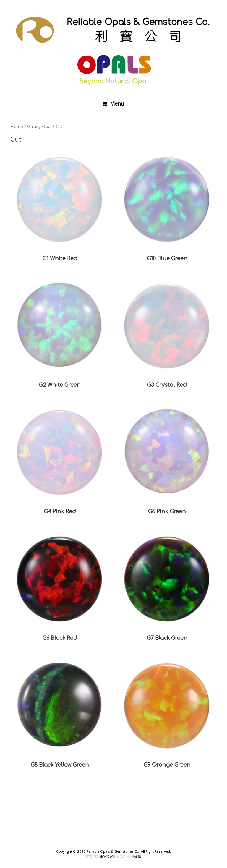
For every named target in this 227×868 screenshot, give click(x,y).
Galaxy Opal (39, 126)
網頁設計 (93, 856)
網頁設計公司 (124, 856)
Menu (113, 103)
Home (17, 126)
